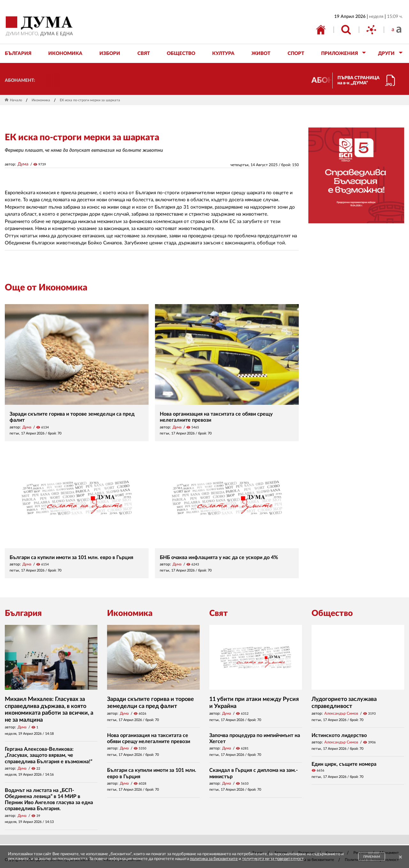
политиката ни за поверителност (273, 859)
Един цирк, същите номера (344, 764)
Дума (23, 164)
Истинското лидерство (339, 735)
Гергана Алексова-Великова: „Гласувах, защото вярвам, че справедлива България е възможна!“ (49, 755)
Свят (219, 613)
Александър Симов (341, 713)
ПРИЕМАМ (372, 857)
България (23, 613)
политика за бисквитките (214, 859)
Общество (332, 613)
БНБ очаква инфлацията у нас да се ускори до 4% (219, 557)
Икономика (41, 100)
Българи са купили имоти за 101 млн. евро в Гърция (71, 557)
